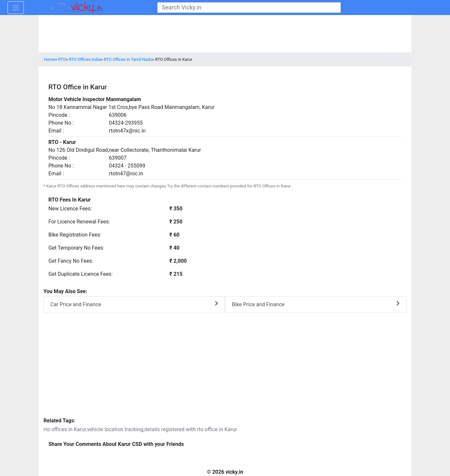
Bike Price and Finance (316, 304)
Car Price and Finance (134, 304)
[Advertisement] (225, 369)
